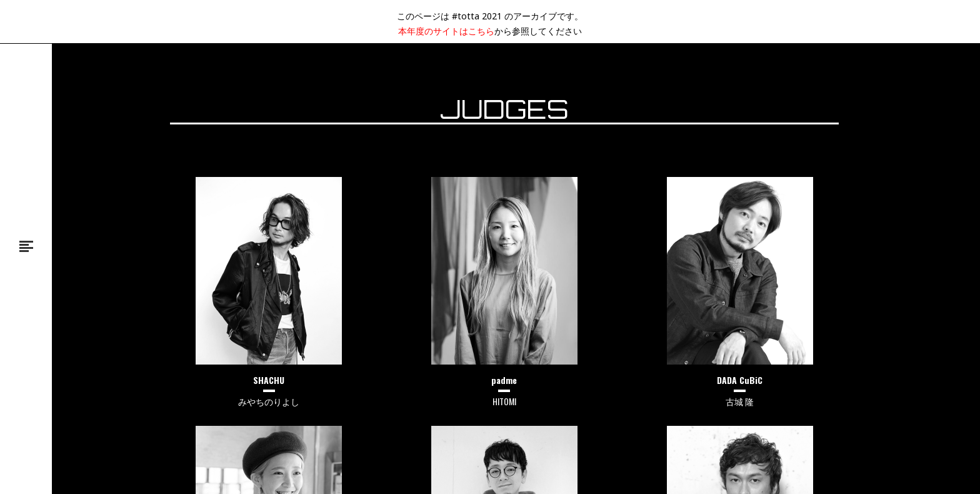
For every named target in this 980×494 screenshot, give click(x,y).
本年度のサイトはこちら (446, 31)
